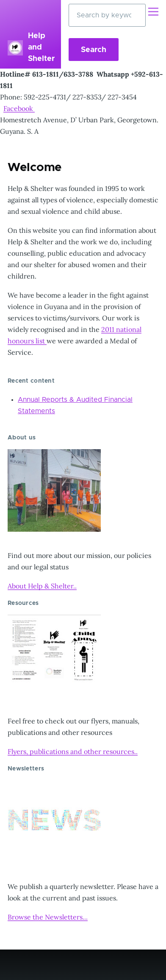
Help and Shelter (41, 47)
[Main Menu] (153, 11)
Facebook (19, 108)
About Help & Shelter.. (42, 586)
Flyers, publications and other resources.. (73, 751)
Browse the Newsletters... (48, 917)
